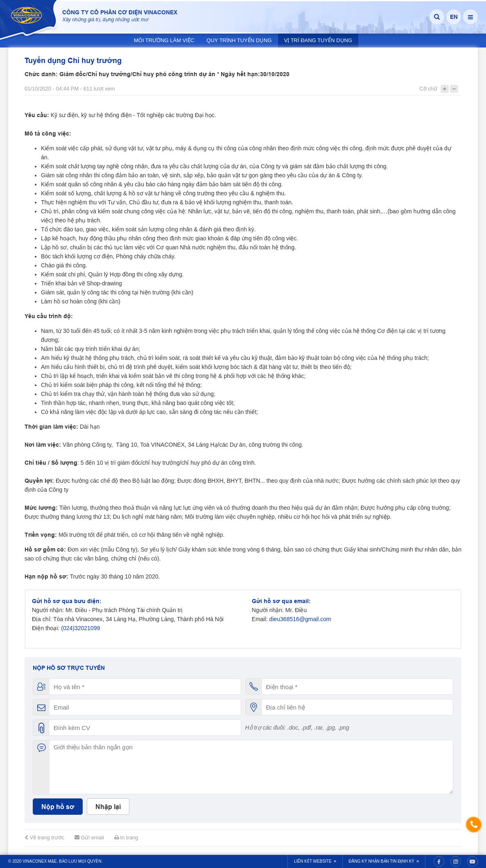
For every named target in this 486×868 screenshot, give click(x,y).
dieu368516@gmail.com (300, 619)
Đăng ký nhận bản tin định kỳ (384, 861)
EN (454, 17)
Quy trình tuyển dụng (239, 40)
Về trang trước (44, 837)
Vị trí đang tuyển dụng (318, 40)
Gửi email (89, 837)
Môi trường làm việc (164, 40)
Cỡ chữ (428, 89)
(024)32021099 (80, 628)
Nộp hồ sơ (58, 807)
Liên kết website (315, 861)
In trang (126, 837)
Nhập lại (108, 807)
